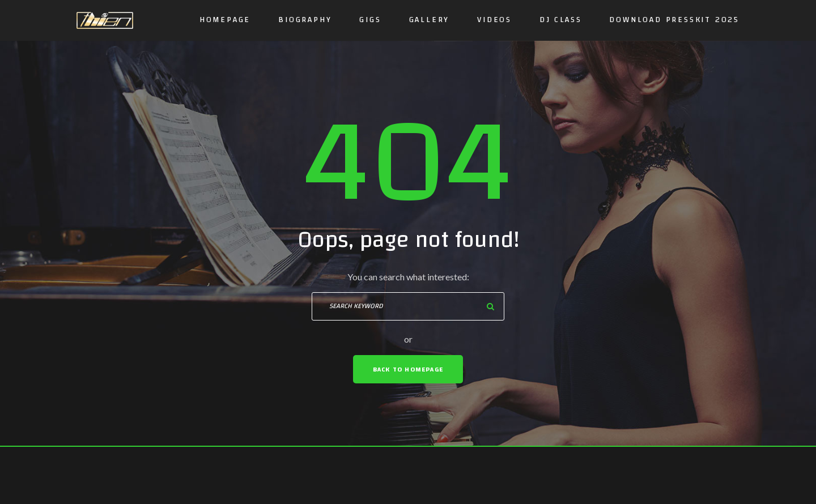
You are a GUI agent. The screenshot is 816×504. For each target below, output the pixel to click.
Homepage (225, 20)
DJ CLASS (560, 20)
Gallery (430, 20)
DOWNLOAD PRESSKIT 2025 (674, 20)
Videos (494, 20)
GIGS (370, 20)
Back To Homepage (408, 369)
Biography (305, 20)
